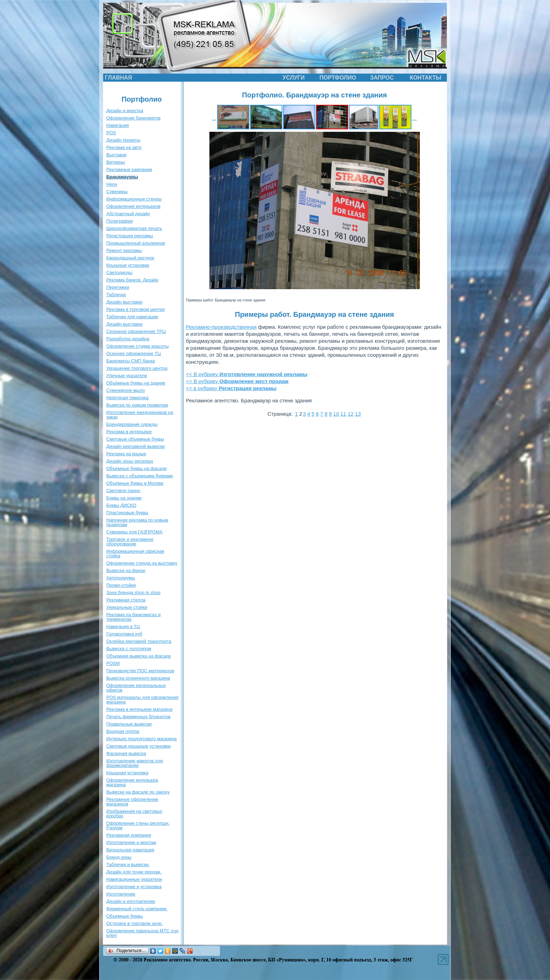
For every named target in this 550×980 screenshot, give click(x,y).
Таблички (116, 295)
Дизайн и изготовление (131, 901)
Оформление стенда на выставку (142, 563)
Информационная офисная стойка (135, 553)
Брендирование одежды (132, 424)
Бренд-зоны (119, 857)
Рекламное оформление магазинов (132, 802)
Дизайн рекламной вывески (135, 446)
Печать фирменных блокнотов (138, 717)
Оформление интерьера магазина (132, 782)
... (214, 118)
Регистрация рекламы (130, 236)
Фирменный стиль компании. (137, 909)
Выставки (116, 155)
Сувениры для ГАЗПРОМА (134, 532)
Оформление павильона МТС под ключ (142, 933)
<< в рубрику (231, 388)
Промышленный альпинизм (136, 243)
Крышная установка (127, 773)
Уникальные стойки (127, 607)
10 (336, 414)
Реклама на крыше (126, 454)
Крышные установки (128, 265)
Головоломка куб (124, 634)
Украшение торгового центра (137, 368)
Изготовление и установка (134, 887)
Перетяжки (118, 287)
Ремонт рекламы (124, 250)
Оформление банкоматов (133, 118)
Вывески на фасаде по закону (138, 792)
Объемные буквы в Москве (135, 483)
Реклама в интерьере (129, 432)
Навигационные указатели (134, 879)
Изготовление (121, 894)
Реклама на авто (124, 147)
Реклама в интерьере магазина (139, 709)
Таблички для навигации (132, 317)
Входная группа (123, 731)
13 (358, 414)
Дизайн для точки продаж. (134, 872)
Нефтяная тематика (127, 398)
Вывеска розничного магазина (138, 678)
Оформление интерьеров (133, 206)
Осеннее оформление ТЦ (133, 353)
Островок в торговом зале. (135, 923)
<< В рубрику (247, 374)
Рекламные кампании (129, 169)
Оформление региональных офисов (136, 688)
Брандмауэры (122, 177)
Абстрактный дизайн (128, 214)
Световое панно (123, 491)
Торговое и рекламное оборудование (130, 542)
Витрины (116, 162)
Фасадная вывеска (126, 753)
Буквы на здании (124, 498)
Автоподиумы (121, 578)
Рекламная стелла (126, 600)
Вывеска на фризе (126, 570)
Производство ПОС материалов (140, 671)
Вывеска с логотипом (129, 649)
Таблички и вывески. (128, 865)
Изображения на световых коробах (134, 814)
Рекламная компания (129, 835)
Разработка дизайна (128, 339)
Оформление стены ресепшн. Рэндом (138, 825)
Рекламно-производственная (221, 327)
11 (344, 414)
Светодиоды (119, 273)
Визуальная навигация (130, 850)
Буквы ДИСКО (121, 505)
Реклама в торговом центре (136, 309)
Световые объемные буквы (135, 439)
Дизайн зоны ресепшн (130, 461)
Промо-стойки (121, 585)
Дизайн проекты (123, 140)
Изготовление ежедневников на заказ (140, 415)
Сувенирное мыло (126, 390)
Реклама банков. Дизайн (132, 280)
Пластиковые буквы (127, 513)
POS (111, 133)
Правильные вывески (129, 724)
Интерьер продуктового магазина (141, 739)
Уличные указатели (127, 376)
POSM (113, 663)
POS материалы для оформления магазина (142, 700)
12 (351, 414)
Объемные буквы (125, 916)
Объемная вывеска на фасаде (139, 656)
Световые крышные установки (138, 746)
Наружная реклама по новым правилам (137, 522)
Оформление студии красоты (137, 346)
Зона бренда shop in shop (133, 593)
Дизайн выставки (124, 302)
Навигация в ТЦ (123, 627)
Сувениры (117, 192)
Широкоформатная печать (134, 228)
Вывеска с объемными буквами (140, 476)
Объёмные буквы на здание (136, 383)
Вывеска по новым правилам (137, 405)
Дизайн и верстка (125, 111)
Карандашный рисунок (130, 258)
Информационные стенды (134, 199)
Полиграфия (119, 221)
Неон (112, 184)
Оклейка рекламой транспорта (139, 641)
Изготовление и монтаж (131, 842)
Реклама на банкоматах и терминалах (133, 617)
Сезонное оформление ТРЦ (136, 331)
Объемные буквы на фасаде (137, 468)
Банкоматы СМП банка (131, 361)
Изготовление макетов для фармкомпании (135, 763)
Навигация (118, 125)
